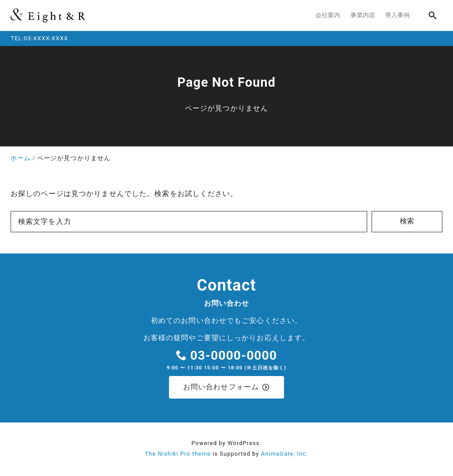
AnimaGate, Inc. (284, 455)
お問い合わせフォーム (226, 388)
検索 (407, 221)
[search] (433, 15)
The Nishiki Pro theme (178, 455)
